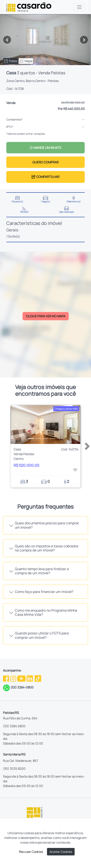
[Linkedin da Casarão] (30, 678)
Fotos (11, 61)
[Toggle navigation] (79, 7)
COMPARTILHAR (45, 177)
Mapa (26, 61)
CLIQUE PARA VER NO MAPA (46, 316)
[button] (16, 424)
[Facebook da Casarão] (6, 678)
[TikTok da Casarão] (38, 678)
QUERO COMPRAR (45, 162)
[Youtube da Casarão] (22, 678)
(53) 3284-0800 (22, 687)
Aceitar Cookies (61, 852)
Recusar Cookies (31, 852)
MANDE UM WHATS (45, 148)
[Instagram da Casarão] (13, 678)
